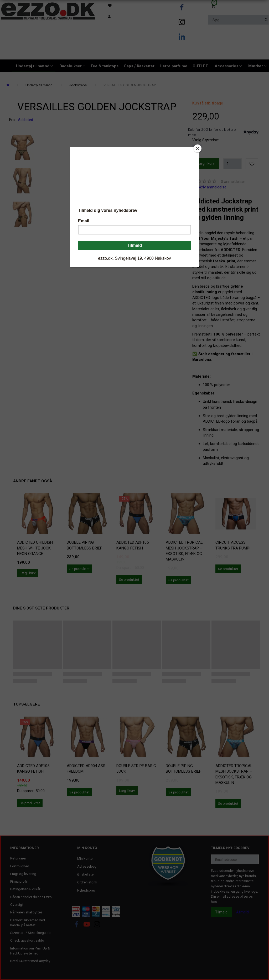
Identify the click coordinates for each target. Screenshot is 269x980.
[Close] (198, 148)
